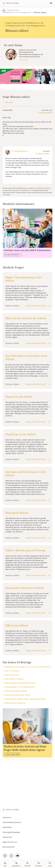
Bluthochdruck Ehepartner (15, 703)
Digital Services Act (10, 842)
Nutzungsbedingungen (11, 832)
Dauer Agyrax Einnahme (15, 679)
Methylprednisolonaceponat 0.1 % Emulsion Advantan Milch (28, 667)
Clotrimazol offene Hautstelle (16, 691)
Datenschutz (7, 837)
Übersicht (9, 102)
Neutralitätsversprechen (12, 822)
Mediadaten (7, 827)
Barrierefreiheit (9, 847)
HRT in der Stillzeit (12, 671)
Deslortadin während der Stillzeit (18, 695)
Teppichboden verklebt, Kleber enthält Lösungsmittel (25, 699)
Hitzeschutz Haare (12, 675)
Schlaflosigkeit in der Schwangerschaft (20, 687)
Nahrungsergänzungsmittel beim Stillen (21, 683)
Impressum (7, 817)
